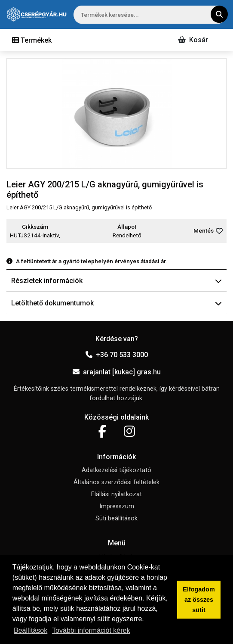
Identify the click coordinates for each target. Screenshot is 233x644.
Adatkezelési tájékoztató (116, 470)
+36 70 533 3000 (117, 355)
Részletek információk (116, 281)
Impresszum (117, 506)
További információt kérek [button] (91, 630)
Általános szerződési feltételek (116, 482)
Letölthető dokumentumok (116, 303)
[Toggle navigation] (32, 40)
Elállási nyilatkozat (116, 494)
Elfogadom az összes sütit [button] (199, 600)
